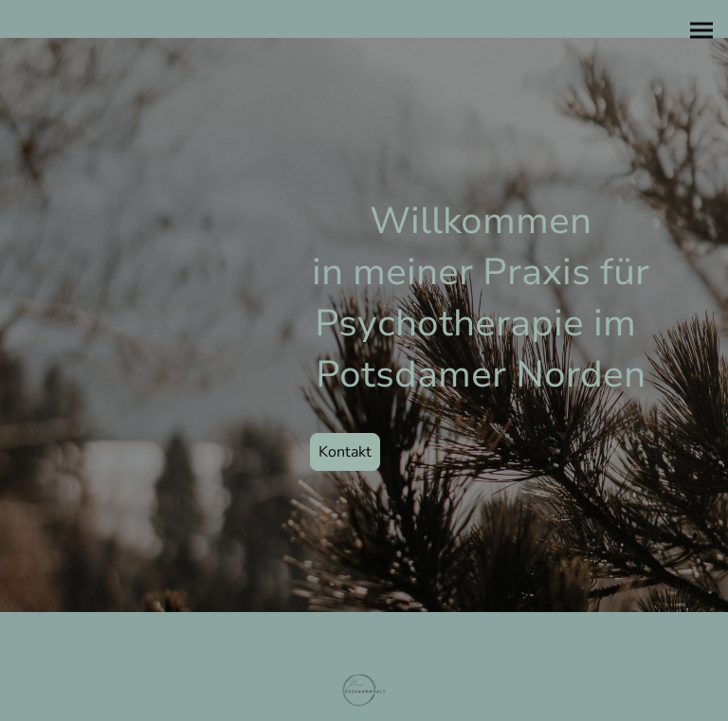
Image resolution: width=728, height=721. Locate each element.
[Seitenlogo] (364, 691)
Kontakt (345, 452)
